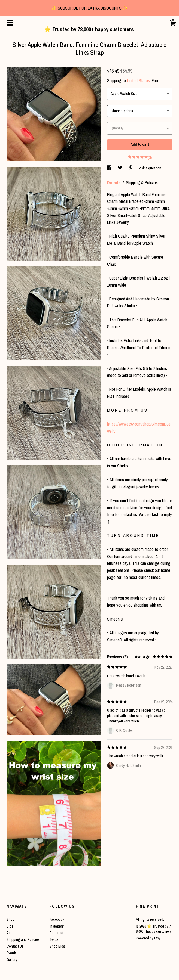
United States (138, 80)
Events (12, 953)
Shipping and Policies (23, 939)
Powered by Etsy (148, 938)
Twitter (55, 939)
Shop (10, 919)
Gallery (12, 960)
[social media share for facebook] (110, 168)
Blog (10, 926)
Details (114, 182)
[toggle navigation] (10, 23)
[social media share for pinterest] (131, 168)
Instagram (57, 926)
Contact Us (15, 946)
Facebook (57, 919)
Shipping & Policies (142, 182)
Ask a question (150, 168)
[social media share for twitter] (120, 168)
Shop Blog (57, 946)
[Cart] (173, 24)
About (11, 933)
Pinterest (56, 933)
